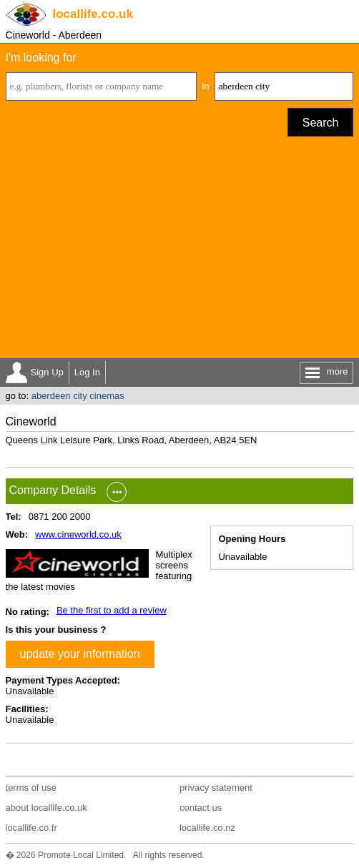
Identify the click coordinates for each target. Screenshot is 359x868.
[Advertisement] (180, 251)
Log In (87, 372)
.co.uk (93, 14)
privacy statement (216, 788)
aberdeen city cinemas (78, 396)
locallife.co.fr (31, 828)
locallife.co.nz (207, 828)
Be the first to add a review (112, 610)
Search (321, 123)
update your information (80, 654)
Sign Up (47, 372)
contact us (201, 808)
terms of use (31, 788)
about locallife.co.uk (46, 808)
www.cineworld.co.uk (78, 534)
